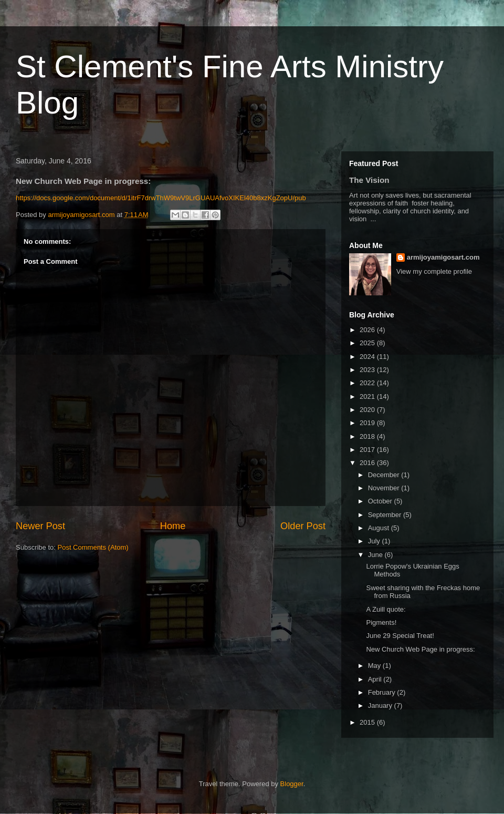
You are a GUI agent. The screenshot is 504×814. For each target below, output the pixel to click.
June (376, 555)
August (380, 528)
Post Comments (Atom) (93, 547)
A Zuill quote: (386, 609)
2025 (368, 343)
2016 (368, 463)
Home (173, 526)
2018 (368, 436)
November (385, 488)
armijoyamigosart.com (443, 257)
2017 (368, 450)
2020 (368, 410)
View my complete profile (434, 271)
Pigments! (381, 622)
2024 (368, 357)
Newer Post (40, 526)
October (381, 501)
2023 (368, 370)
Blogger (292, 784)
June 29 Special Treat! (400, 636)
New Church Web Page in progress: (420, 649)
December (385, 475)
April (376, 679)
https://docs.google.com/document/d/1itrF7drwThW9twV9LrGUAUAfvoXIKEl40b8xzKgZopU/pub (161, 198)
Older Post (303, 526)
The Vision (369, 180)
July (375, 541)
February (383, 692)
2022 (368, 383)
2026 (368, 330)
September (386, 515)
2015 (368, 722)
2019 (368, 423)
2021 (368, 396)
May (375, 666)
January (381, 705)
